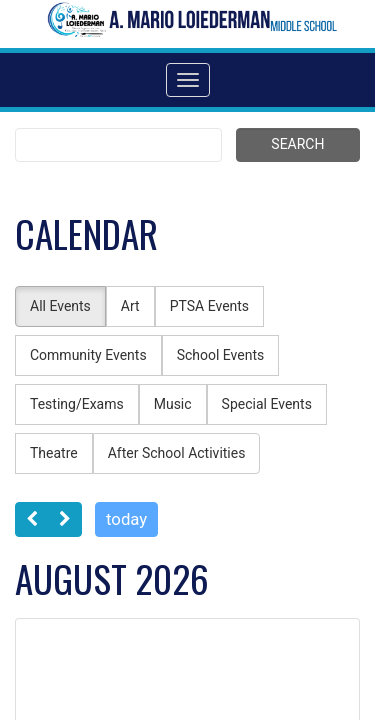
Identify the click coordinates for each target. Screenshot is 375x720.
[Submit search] (298, 145)
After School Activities (177, 453)
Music (173, 404)
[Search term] (118, 145)
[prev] (32, 519)
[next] (65, 519)
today (126, 519)
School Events (221, 355)
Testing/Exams (77, 404)
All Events (60, 306)
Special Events (267, 404)
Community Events (88, 355)
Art (130, 306)
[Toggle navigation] (188, 80)
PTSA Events (209, 306)
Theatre (54, 453)
